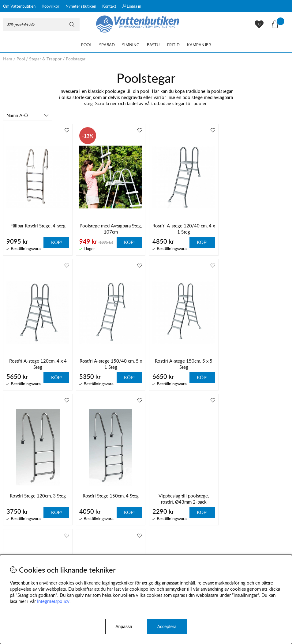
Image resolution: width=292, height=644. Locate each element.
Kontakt (109, 6)
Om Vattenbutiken (19, 6)
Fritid (173, 45)
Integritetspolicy (53, 601)
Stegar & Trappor (45, 59)
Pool (86, 45)
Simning (131, 45)
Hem (8, 59)
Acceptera (167, 627)
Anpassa (124, 627)
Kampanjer (199, 45)
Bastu (153, 45)
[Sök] (41, 25)
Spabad (107, 45)
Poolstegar (76, 59)
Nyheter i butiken (81, 6)
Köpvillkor (51, 6)
